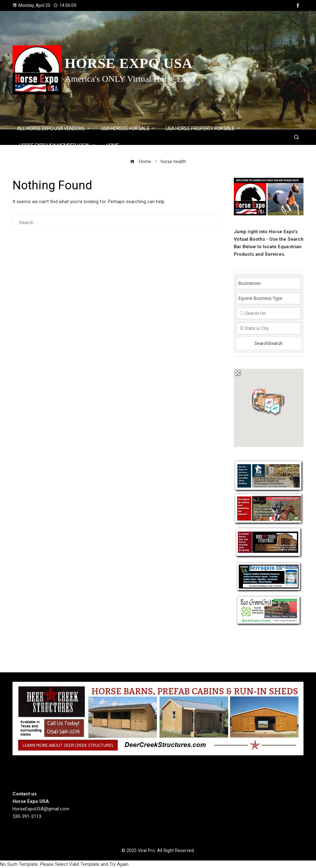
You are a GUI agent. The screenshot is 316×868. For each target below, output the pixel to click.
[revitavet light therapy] (269, 509)
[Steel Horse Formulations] (269, 577)
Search (268, 343)
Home (112, 145)
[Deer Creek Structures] (158, 718)
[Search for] (269, 313)
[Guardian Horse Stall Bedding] (269, 475)
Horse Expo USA (129, 63)
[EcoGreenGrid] (269, 610)
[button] (275, 409)
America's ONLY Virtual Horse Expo (130, 79)
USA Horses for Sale (128, 128)
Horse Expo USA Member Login (58, 145)
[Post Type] (269, 283)
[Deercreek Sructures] (269, 542)
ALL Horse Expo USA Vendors (54, 128)
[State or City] (269, 328)
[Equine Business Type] (269, 298)
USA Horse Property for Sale (203, 128)
